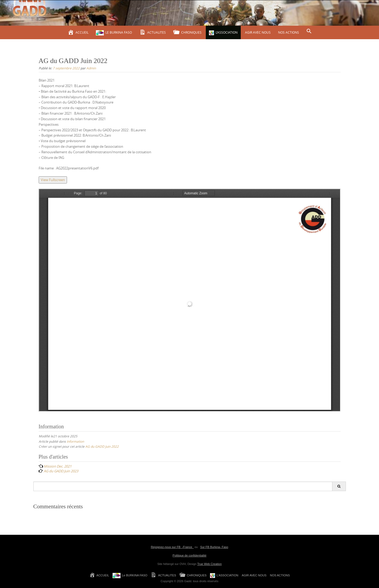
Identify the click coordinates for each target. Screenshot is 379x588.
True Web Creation (209, 564)
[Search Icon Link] (309, 31)
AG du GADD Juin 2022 (102, 446)
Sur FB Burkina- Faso (214, 547)
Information (75, 441)
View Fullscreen (53, 180)
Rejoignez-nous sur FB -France (172, 547)
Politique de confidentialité (190, 555)
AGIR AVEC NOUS (258, 32)
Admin (91, 68)
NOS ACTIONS (289, 32)
